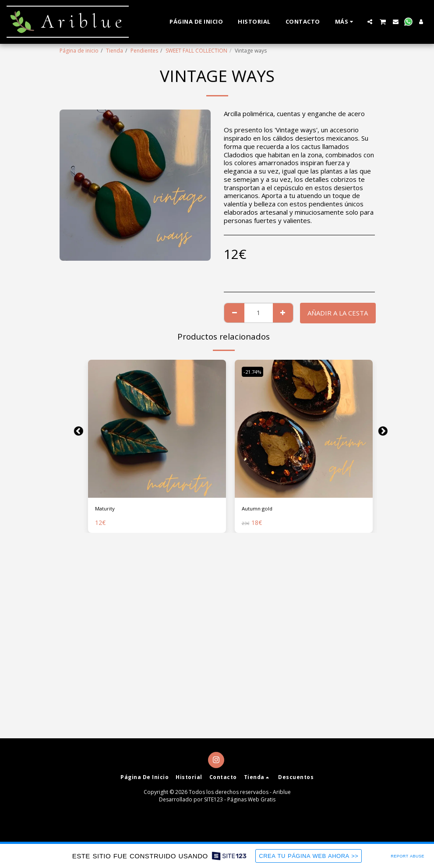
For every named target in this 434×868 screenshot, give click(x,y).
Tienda (115, 51)
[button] (370, 22)
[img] (157, 429)
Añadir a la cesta (338, 313)
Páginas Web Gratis (251, 799)
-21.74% (255, 372)
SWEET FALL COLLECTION (196, 51)
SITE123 (213, 799)
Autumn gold (261, 510)
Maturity (108, 510)
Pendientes (144, 51)
